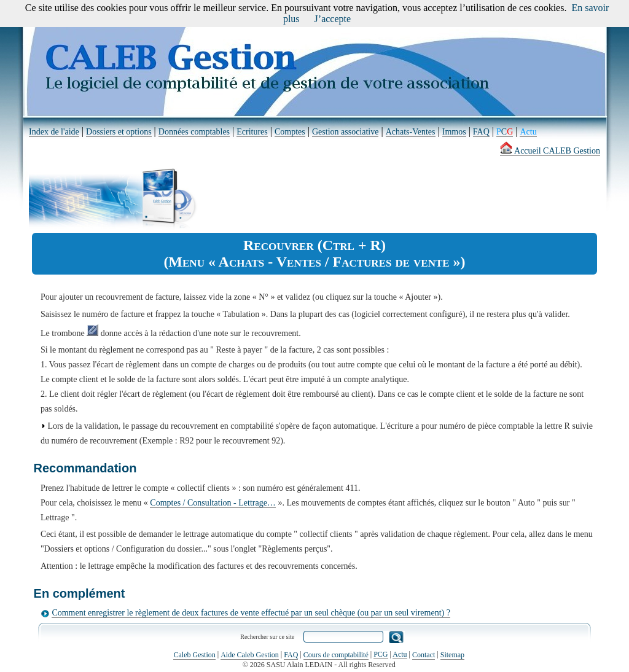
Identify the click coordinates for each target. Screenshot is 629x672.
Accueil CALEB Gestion (550, 151)
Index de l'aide (54, 132)
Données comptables (194, 132)
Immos (454, 132)
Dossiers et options (119, 132)
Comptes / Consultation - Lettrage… (213, 503)
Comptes (290, 132)
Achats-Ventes (411, 132)
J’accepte (333, 19)
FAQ (481, 132)
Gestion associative (345, 132)
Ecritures (252, 132)
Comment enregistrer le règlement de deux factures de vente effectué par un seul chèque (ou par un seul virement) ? (251, 613)
